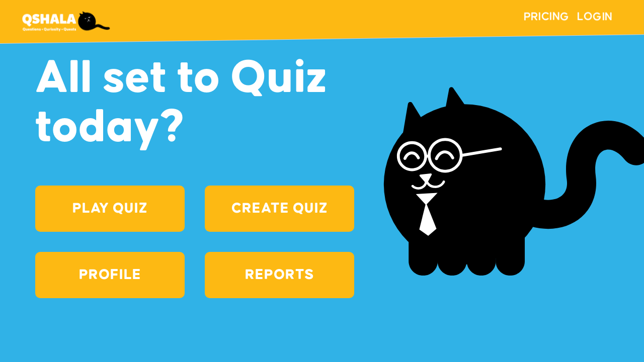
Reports (279, 275)
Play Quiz (110, 209)
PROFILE (110, 275)
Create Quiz (279, 209)
